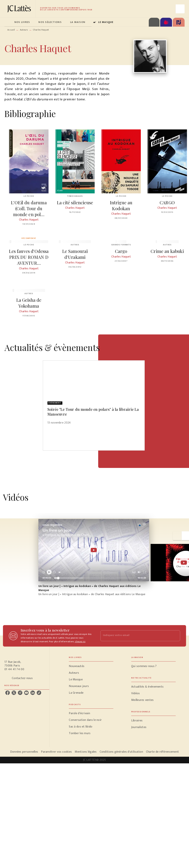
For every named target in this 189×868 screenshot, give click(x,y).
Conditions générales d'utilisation (121, 752)
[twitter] (14, 693)
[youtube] (26, 693)
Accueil (11, 30)
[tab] (8, 22)
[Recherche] (180, 9)
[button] (94, 395)
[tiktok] (39, 693)
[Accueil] (20, 9)
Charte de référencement (162, 752)
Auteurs (24, 30)
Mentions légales (86, 752)
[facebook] (8, 693)
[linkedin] (33, 693)
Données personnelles (24, 752)
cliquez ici (80, 642)
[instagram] (20, 693)
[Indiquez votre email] (136, 636)
